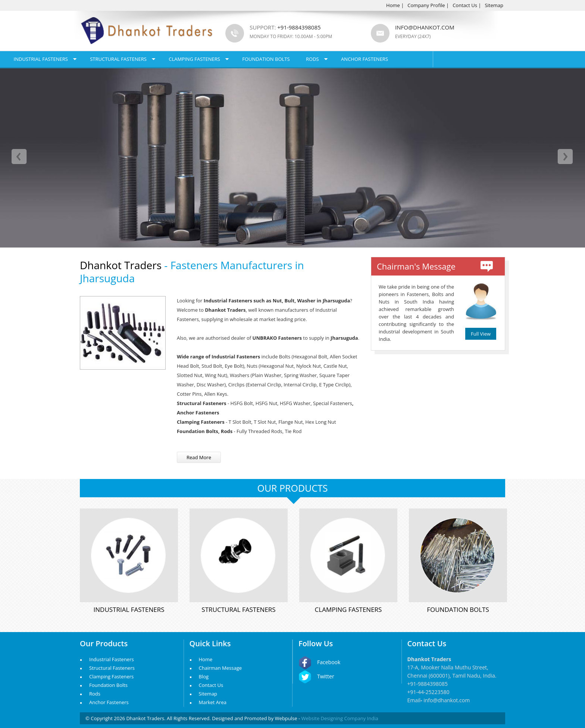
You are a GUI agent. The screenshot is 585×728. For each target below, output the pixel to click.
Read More (199, 457)
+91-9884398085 (428, 684)
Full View (481, 334)
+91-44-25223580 (428, 692)
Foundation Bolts (338, 59)
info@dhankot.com (425, 27)
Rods (384, 59)
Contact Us (465, 5)
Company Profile (426, 5)
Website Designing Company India (340, 718)
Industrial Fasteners (113, 59)
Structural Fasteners (191, 59)
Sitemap (494, 5)
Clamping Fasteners (267, 59)
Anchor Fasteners (437, 59)
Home (393, 5)
